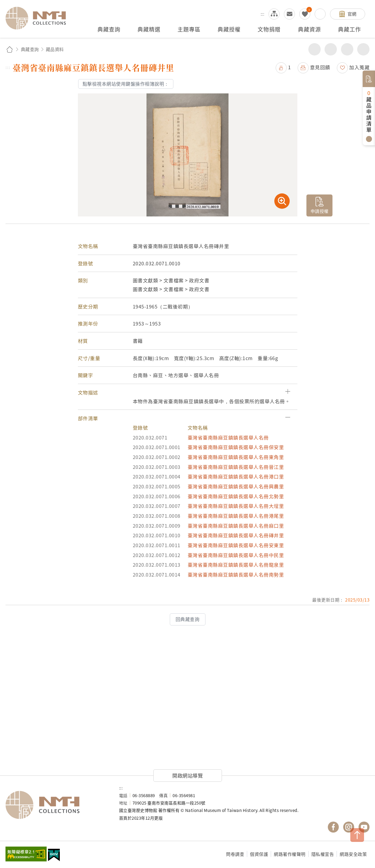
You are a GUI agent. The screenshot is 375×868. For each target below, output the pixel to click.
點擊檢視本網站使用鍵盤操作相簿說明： (126, 84)
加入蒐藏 (359, 67)
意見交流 (289, 14)
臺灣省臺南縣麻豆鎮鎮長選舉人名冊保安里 (236, 447)
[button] (188, 393)
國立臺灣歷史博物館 (57, 805)
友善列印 (331, 49)
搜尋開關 (320, 14)
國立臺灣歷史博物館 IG (349, 827)
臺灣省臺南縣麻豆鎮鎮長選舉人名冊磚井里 (236, 535)
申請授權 (320, 211)
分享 (315, 49)
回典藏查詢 (188, 619)
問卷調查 (235, 854)
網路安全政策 (353, 854)
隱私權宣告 (323, 854)
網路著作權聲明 (290, 854)
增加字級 (347, 49)
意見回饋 (320, 67)
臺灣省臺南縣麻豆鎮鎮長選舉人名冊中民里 (236, 555)
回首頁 (10, 49)
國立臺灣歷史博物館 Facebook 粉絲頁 (333, 827)
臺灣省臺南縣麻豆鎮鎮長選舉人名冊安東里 (236, 545)
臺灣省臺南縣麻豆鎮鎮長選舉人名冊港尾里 (236, 516)
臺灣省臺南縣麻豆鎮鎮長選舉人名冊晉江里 (236, 467)
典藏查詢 (30, 49)
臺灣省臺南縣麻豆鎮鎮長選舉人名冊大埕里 (236, 506)
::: (263, 14)
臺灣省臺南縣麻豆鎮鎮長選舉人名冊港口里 (236, 476)
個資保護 (259, 854)
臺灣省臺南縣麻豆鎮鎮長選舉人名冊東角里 (236, 457)
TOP (357, 835)
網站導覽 (274, 14)
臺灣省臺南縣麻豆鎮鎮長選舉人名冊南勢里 (236, 575)
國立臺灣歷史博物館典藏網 (39, 18)
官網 (352, 14)
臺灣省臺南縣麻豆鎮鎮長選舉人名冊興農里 (236, 486)
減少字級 (363, 49)
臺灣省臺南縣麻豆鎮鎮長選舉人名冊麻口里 (236, 526)
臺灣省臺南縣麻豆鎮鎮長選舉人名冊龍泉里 (236, 565)
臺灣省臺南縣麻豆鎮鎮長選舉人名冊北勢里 (236, 496)
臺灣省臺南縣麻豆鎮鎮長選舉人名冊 (228, 437)
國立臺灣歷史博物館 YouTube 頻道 (364, 827)
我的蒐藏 (305, 14)
